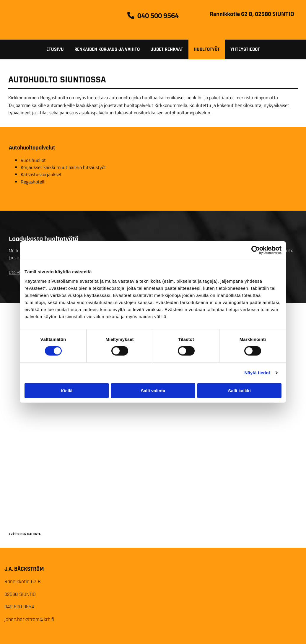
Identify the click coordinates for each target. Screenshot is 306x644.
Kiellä (66, 390)
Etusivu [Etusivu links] (55, 49)
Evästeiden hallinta (25, 534)
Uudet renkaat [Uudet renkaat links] (167, 49)
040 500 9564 (19, 607)
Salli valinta (153, 390)
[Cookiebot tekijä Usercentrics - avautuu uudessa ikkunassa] (256, 250)
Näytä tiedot (257, 373)
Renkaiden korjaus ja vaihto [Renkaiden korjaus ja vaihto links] (107, 49)
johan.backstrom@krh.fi (29, 619)
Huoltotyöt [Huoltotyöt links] (207, 49)
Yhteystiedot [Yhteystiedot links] (245, 49)
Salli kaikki (239, 390)
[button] (153, 15)
